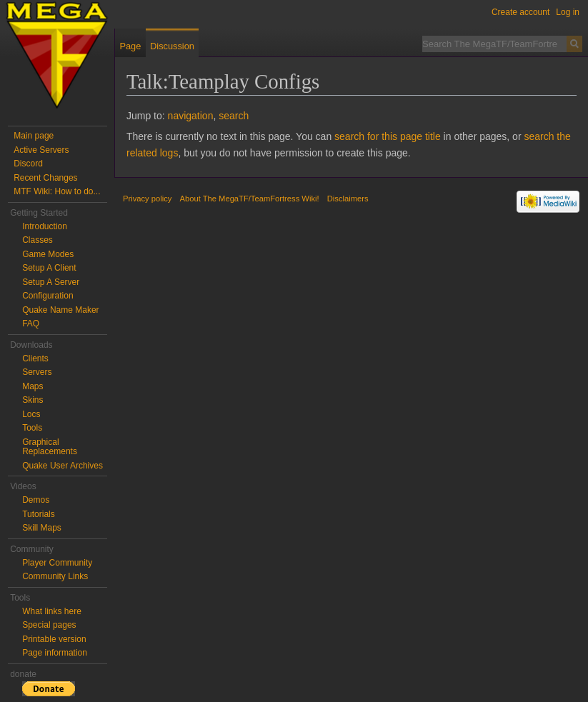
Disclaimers (348, 199)
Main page (34, 136)
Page (130, 46)
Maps (33, 386)
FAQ (31, 324)
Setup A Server (51, 282)
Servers (37, 372)
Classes (38, 240)
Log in (568, 12)
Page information (55, 653)
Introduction (45, 226)
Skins (33, 400)
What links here (52, 611)
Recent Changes (45, 178)
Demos (36, 500)
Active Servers (41, 150)
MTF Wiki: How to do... (57, 191)
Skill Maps (42, 528)
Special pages (49, 625)
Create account (520, 12)
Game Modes (48, 254)
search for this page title (388, 136)
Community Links (55, 576)
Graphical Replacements (50, 447)
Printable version (54, 639)
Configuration (48, 296)
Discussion (172, 46)
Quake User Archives (63, 466)
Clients (35, 358)
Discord (28, 164)
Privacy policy (147, 199)
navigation (191, 116)
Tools (32, 428)
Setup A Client (49, 268)
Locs (31, 414)
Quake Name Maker (60, 310)
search (234, 116)
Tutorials (39, 514)
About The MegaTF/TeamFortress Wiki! (250, 199)
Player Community (57, 563)
